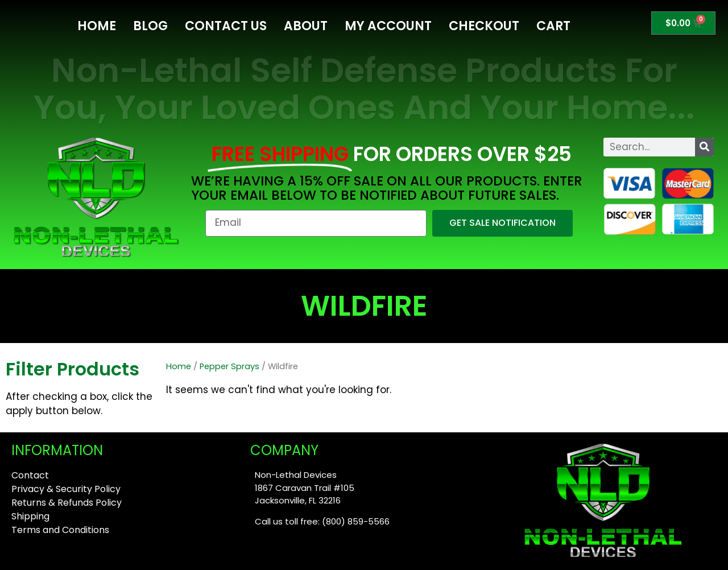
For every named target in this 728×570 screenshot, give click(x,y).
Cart (553, 26)
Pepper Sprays (229, 366)
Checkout (484, 26)
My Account (388, 26)
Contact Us (226, 26)
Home (97, 26)
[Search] (704, 147)
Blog (150, 26)
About (306, 26)
